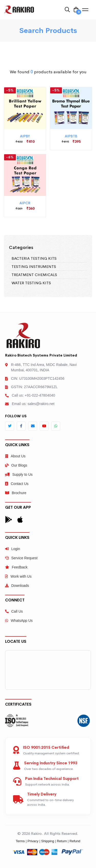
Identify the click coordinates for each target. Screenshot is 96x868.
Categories (21, 248)
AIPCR (25, 203)
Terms (20, 841)
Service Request (21, 558)
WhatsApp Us (19, 621)
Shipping (48, 841)
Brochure (16, 493)
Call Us (14, 611)
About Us (15, 456)
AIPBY (25, 136)
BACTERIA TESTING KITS (34, 258)
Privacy (33, 841)
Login (13, 549)
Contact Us (17, 484)
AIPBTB (71, 136)
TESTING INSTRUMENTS (34, 266)
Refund (75, 841)
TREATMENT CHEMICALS (34, 275)
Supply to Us (19, 474)
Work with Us (18, 576)
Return (62, 841)
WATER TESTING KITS (31, 283)
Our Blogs (16, 465)
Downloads (17, 586)
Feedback (16, 567)
